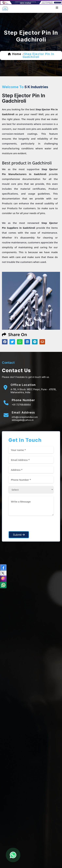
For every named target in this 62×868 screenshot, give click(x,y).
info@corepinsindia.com (25, 417)
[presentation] (33, 525)
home (17, 54)
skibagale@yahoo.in (23, 420)
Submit (19, 535)
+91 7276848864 (21, 405)
